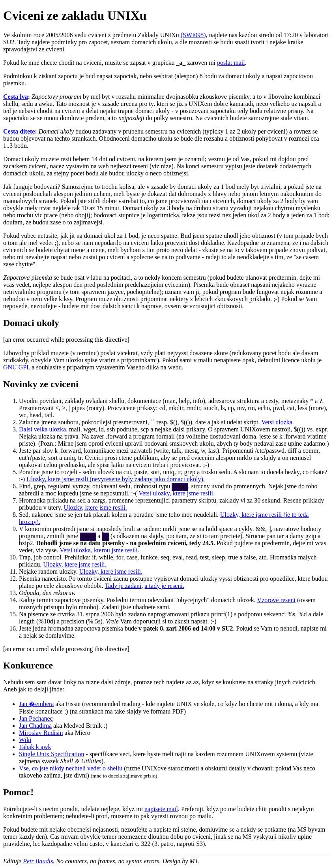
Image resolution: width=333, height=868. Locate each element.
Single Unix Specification (51, 754)
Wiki (25, 740)
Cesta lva (16, 97)
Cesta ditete (19, 131)
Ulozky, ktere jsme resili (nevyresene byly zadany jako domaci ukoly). (116, 479)
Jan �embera (36, 704)
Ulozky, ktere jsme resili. (95, 507)
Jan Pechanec (36, 718)
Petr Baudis (38, 861)
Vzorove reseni (276, 600)
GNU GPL (17, 367)
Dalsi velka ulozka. (43, 429)
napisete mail (161, 809)
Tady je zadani (123, 586)
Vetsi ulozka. (278, 422)
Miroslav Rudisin (41, 733)
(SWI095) (193, 35)
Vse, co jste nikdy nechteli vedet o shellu (71, 768)
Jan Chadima (35, 726)
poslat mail (231, 63)
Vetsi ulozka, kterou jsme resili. (99, 550)
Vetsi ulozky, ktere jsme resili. (177, 493)
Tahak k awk (35, 747)
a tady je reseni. (165, 586)
